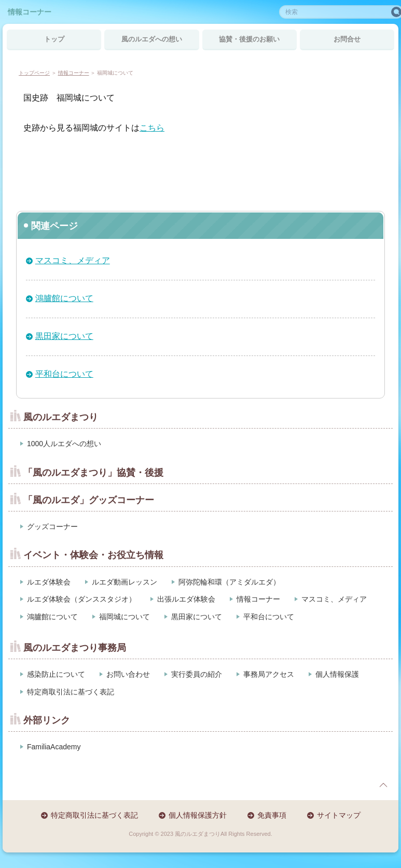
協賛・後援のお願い (249, 39)
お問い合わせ (128, 674)
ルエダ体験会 (49, 582)
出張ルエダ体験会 (186, 599)
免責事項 (272, 815)
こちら (152, 128)
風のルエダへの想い (152, 39)
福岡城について (125, 617)
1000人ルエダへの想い (64, 444)
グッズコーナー (52, 527)
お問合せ (347, 39)
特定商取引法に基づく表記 (71, 692)
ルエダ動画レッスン (125, 582)
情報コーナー (30, 12)
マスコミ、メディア (73, 260)
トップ (54, 39)
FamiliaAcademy (54, 747)
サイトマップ (339, 815)
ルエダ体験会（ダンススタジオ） (81, 599)
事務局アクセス (269, 674)
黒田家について (64, 336)
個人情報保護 (337, 674)
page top (383, 785)
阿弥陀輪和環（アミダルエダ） (229, 582)
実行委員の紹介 (197, 674)
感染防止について (56, 674)
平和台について (64, 374)
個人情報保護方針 (198, 815)
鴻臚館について (64, 298)
